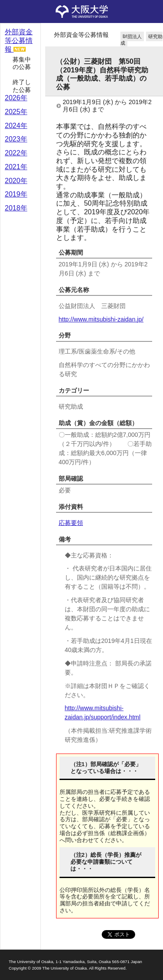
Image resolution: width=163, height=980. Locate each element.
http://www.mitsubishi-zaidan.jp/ (101, 319)
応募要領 (71, 523)
